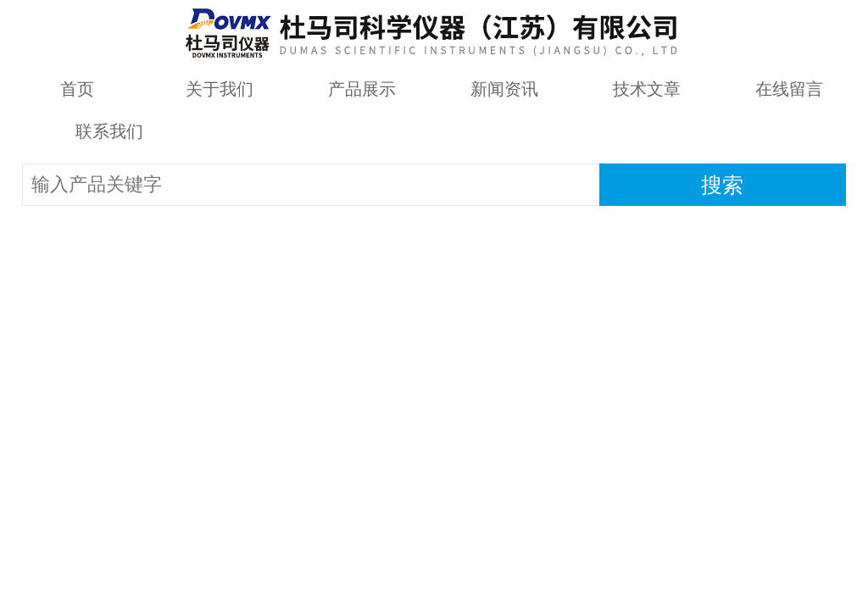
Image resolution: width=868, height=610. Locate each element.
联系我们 (109, 131)
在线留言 (789, 89)
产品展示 (362, 89)
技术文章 (647, 89)
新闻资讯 (504, 89)
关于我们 (220, 89)
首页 (77, 89)
